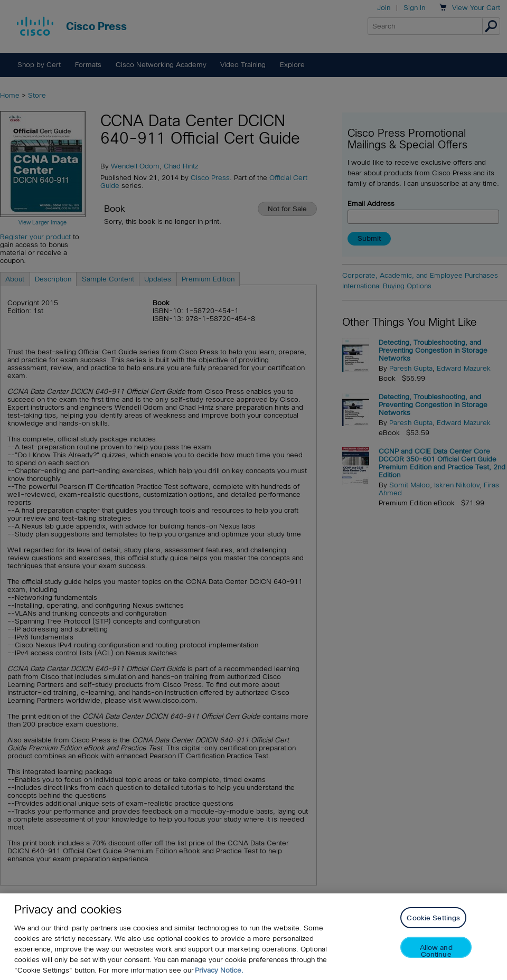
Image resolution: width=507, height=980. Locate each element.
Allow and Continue (436, 951)
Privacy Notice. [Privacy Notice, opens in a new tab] (219, 970)
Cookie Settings (433, 918)
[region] (253, 937)
